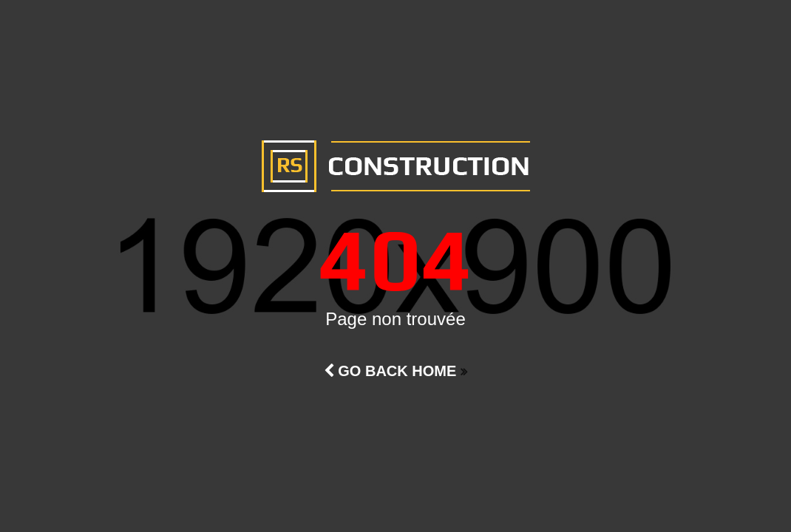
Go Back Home (390, 371)
